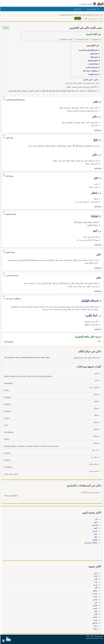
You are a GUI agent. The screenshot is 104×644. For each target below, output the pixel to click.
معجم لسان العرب (91, 67)
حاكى (96, 373)
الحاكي (96, 429)
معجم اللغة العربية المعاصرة (88, 50)
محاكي (96, 394)
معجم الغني (94, 54)
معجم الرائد (94, 57)
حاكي (96, 380)
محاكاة (96, 436)
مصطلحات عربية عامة (90, 71)
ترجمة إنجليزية (93, 74)
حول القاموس (77, 9)
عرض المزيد (97, 130)
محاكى (96, 408)
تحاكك (96, 415)
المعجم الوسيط (92, 60)
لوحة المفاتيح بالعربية (93, 9)
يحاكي (96, 387)
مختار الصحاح (93, 64)
